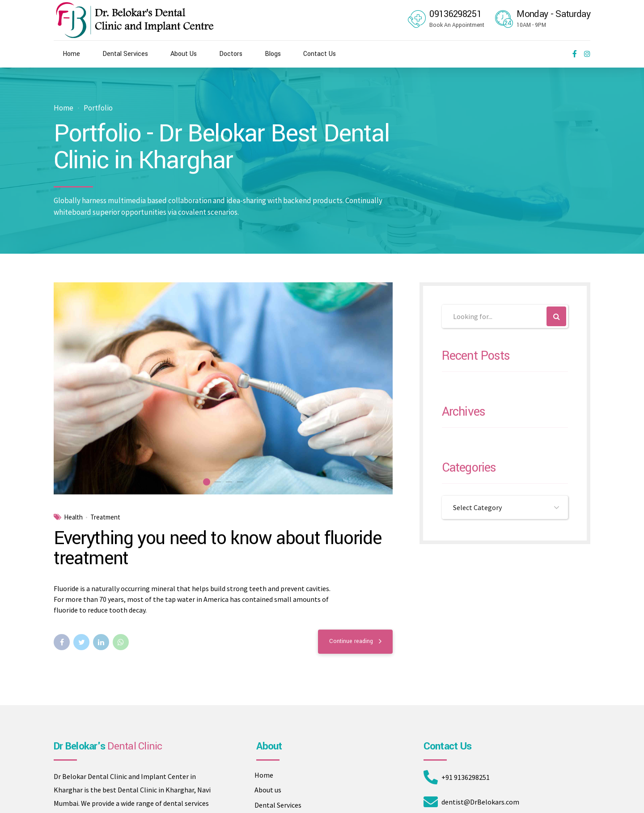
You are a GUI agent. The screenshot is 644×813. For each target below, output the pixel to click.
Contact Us (320, 54)
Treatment (105, 518)
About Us (184, 54)
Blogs (273, 54)
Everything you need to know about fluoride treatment (217, 549)
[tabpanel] (223, 389)
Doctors (231, 54)
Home (71, 54)
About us (268, 790)
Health (73, 518)
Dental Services (125, 54)
